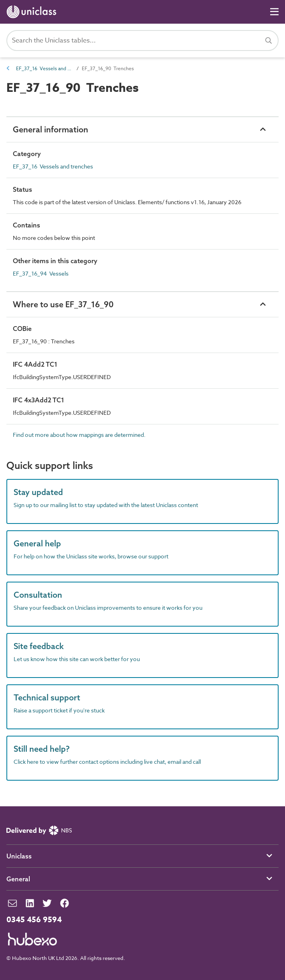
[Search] (269, 41)
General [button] (18, 879)
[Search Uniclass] (142, 41)
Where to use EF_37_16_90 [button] (63, 304)
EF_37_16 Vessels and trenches (44, 68)
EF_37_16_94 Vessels (41, 273)
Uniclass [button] (19, 856)
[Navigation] (274, 12)
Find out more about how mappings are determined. (79, 435)
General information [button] (51, 129)
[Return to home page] (33, 12)
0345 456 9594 (34, 920)
